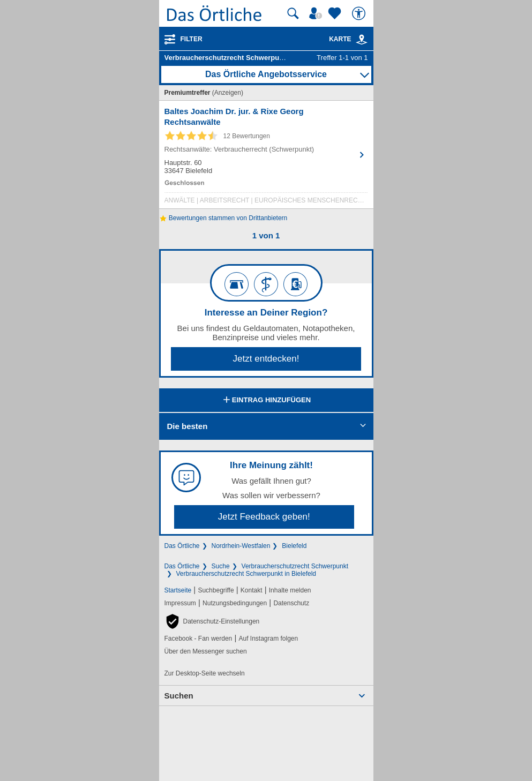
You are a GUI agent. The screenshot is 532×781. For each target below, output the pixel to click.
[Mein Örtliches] (317, 13)
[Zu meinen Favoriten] (336, 13)
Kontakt (252, 590)
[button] (212, 621)
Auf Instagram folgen (268, 639)
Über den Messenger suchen (206, 651)
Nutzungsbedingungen (235, 603)
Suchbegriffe (216, 590)
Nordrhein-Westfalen (241, 546)
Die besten (188, 426)
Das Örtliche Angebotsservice (266, 74)
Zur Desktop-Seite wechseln (205, 673)
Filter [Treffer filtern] (192, 39)
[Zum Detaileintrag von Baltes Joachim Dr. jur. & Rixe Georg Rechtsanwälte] (266, 157)
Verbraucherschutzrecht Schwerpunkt (295, 566)
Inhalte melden (290, 590)
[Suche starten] (293, 13)
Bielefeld (294, 546)
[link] (362, 40)
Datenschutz (291, 603)
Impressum (180, 603)
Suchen (179, 696)
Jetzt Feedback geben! (264, 517)
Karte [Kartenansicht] (348, 39)
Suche (221, 566)
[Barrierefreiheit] (360, 13)
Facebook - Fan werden (198, 639)
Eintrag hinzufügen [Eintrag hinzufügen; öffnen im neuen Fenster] (266, 401)
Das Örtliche (182, 546)
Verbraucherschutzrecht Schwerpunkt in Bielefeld (246, 574)
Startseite (178, 590)
